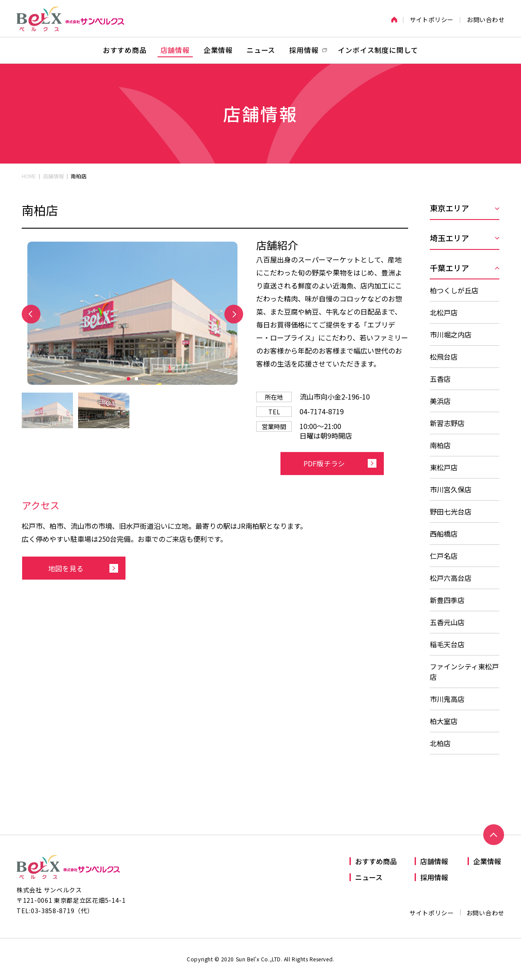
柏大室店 (444, 721)
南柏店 (440, 445)
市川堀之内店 (451, 334)
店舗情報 (175, 50)
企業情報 (218, 50)
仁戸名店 (444, 556)
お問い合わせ (486, 20)
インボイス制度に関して (378, 50)
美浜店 (440, 401)
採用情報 (434, 877)
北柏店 (440, 743)
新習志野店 (447, 423)
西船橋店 (444, 534)
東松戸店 (444, 467)
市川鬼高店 (447, 699)
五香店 (440, 379)
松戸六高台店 (451, 578)
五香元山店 (447, 622)
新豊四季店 (447, 600)
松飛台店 (444, 357)
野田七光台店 (451, 511)
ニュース (261, 50)
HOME (29, 176)
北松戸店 (444, 312)
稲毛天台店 (447, 644)
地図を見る (66, 568)
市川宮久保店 (451, 489)
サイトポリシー (432, 20)
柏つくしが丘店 (454, 290)
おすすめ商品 (125, 50)
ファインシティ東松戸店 (464, 672)
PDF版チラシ (324, 463)
